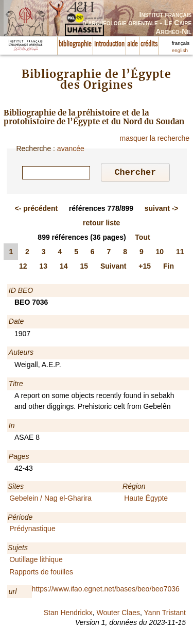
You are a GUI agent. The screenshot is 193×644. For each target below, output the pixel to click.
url (13, 593)
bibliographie (75, 44)
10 (160, 253)
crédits (149, 44)
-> (162, 210)
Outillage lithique (36, 561)
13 (43, 268)
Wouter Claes (118, 614)
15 (84, 268)
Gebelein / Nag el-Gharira (50, 500)
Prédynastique (32, 530)
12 (23, 268)
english (180, 50)
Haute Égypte (146, 500)
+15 (145, 268)
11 (180, 253)
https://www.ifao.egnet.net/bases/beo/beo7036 (106, 590)
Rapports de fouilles (41, 573)
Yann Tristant (165, 614)
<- (36, 210)
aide (133, 44)
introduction (109, 44)
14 (64, 268)
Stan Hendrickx (68, 614)
